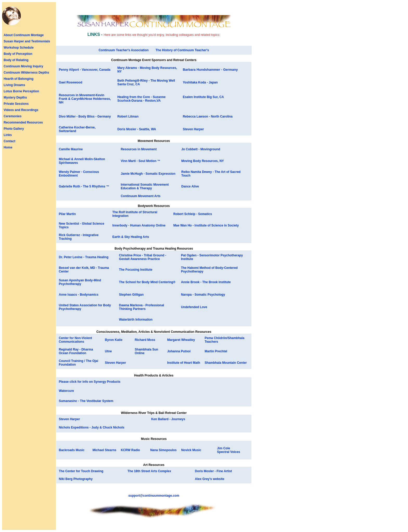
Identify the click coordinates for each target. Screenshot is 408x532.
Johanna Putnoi (179, 351)
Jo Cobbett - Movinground (201, 149)
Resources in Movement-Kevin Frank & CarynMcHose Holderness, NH (85, 99)
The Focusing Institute (136, 270)
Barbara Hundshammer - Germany (210, 70)
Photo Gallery (14, 129)
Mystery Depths (15, 98)
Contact (9, 141)
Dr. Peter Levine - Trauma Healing (84, 257)
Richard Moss (145, 340)
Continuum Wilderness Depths (26, 73)
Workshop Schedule (19, 48)
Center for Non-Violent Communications (75, 340)
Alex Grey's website (210, 479)
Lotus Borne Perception (21, 91)
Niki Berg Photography (76, 479)
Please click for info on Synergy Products (90, 382)
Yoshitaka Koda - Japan (200, 82)
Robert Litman (128, 116)
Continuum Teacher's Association (124, 50)
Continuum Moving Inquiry (23, 66)
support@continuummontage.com (154, 496)
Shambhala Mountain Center (226, 363)
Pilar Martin (67, 214)
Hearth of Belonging (19, 79)
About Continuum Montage (24, 35)
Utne (108, 351)
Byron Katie (114, 340)
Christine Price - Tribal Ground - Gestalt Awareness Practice (142, 257)
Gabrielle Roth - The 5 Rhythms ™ (84, 186)
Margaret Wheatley (181, 340)
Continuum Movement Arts (141, 196)
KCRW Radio (130, 450)
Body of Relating (16, 60)
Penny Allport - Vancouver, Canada (85, 70)
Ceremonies (13, 116)
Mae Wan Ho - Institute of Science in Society (206, 225)
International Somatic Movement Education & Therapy (145, 186)
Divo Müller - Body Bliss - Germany (85, 116)
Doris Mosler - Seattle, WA (137, 129)
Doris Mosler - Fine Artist (213, 471)
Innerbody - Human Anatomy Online (139, 225)
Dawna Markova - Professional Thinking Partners (141, 307)
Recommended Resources (23, 122)
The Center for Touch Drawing (81, 471)
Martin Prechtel (216, 351)
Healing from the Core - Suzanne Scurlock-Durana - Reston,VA (141, 99)
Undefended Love (194, 307)
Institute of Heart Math (184, 363)
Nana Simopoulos (163, 450)
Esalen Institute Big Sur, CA (203, 97)
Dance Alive (190, 186)
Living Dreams (14, 85)
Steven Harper (193, 129)
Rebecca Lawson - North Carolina (208, 116)
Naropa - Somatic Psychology (203, 295)
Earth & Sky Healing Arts (131, 237)
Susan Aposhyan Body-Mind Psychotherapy (80, 282)
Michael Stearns (104, 450)
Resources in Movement (139, 149)
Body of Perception (18, 54)
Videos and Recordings (21, 110)
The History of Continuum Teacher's (182, 50)
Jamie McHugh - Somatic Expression (148, 174)
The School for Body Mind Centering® (147, 282)
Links (8, 135)
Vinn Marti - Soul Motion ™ (141, 161)
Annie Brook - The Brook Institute (206, 282)
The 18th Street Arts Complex (149, 471)
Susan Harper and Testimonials (27, 41)
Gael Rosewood (71, 82)
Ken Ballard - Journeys (168, 419)
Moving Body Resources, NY (203, 161)
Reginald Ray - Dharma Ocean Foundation (76, 351)
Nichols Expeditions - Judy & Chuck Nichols (92, 427)
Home (8, 147)
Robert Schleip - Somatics (193, 214)
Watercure (66, 391)
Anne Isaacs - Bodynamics (79, 295)
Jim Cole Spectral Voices (229, 450)
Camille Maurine (71, 149)
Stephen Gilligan (131, 295)
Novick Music (191, 450)
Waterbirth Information (136, 320)
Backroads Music (72, 450)
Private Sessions (16, 104)
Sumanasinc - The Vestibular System (86, 401)
